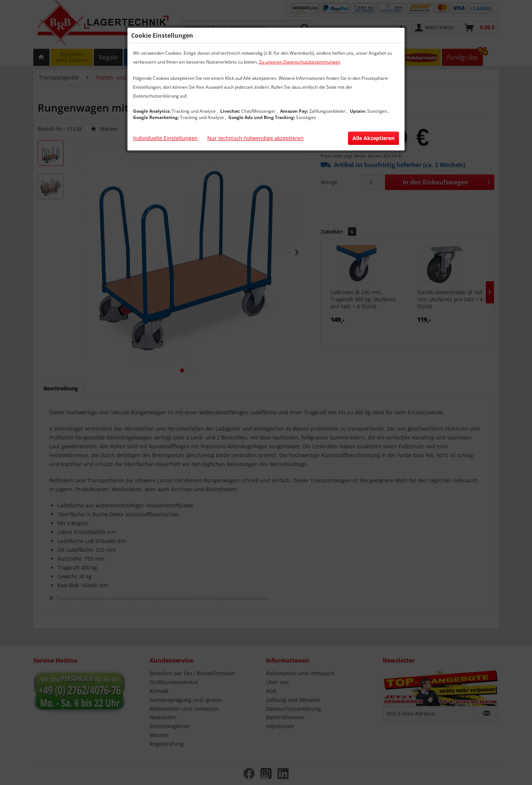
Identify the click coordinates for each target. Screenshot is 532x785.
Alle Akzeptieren (374, 138)
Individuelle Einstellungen (165, 138)
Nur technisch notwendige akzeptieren (255, 138)
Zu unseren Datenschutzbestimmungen (300, 62)
